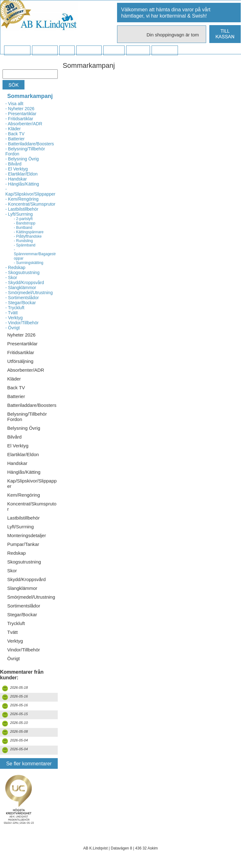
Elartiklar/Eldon (23, 454)
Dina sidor (165, 51)
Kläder (14, 379)
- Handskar (16, 179)
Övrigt (13, 658)
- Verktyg (14, 318)
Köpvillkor (45, 51)
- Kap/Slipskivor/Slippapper (30, 191)
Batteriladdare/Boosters (32, 405)
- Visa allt (14, 104)
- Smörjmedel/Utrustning (29, 293)
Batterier (16, 396)
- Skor (11, 278)
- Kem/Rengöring (22, 199)
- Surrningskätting (29, 263)
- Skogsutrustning (22, 272)
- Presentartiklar (21, 114)
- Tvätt (11, 313)
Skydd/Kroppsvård (27, 579)
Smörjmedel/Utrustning (31, 597)
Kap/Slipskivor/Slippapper (32, 483)
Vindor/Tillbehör (24, 650)
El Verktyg (18, 446)
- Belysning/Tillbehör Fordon (25, 151)
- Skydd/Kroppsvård (25, 283)
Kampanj (138, 51)
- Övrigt (13, 328)
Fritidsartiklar (21, 352)
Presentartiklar (22, 344)
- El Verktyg (17, 169)
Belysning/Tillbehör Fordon (27, 417)
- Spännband (25, 245)
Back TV (16, 388)
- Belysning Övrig (22, 159)
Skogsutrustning (24, 562)
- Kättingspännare (29, 232)
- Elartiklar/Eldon (21, 174)
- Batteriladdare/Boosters (30, 144)
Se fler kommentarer (29, 764)
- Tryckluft (15, 308)
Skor (12, 571)
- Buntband (23, 228)
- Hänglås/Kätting (22, 184)
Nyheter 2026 (21, 335)
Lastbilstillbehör (23, 518)
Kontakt (114, 51)
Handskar (17, 463)
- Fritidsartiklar (19, 119)
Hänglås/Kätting (24, 472)
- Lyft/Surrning (19, 214)
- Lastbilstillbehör (22, 209)
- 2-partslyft (23, 219)
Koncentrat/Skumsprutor (32, 506)
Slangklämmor (22, 588)
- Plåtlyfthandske (28, 236)
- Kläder (13, 129)
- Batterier (15, 139)
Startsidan (17, 51)
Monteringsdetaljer (27, 535)
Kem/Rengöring (24, 495)
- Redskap (15, 267)
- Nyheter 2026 (20, 109)
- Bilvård (13, 164)
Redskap (16, 553)
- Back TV (15, 134)
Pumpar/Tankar (23, 544)
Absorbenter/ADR (26, 370)
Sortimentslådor (24, 606)
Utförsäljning (20, 361)
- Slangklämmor (21, 288)
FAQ (67, 51)
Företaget (89, 51)
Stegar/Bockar (22, 615)
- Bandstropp (25, 223)
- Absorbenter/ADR (24, 124)
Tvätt (12, 632)
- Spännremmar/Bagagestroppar (35, 254)
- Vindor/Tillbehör (22, 323)
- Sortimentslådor (22, 298)
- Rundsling (23, 241)
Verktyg (15, 641)
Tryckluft (16, 623)
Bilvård (14, 437)
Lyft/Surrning (21, 527)
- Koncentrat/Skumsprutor (30, 204)
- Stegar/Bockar (21, 303)
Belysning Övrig (24, 428)
